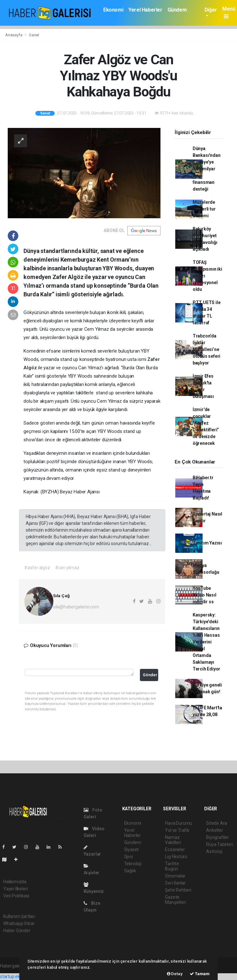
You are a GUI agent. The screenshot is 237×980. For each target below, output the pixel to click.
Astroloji (214, 851)
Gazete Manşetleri (175, 900)
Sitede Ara (217, 823)
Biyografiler (218, 837)
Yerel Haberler (145, 10)
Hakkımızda (15, 882)
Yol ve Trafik (177, 830)
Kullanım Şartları (19, 916)
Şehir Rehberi (178, 890)
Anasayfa (14, 35)
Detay (175, 974)
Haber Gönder (17, 931)
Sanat (34, 35)
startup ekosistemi (18, 976)
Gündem (177, 10)
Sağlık (130, 871)
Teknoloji (133, 864)
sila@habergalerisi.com (76, 607)
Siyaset (132, 850)
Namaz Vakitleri (173, 840)
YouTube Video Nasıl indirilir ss (205, 595)
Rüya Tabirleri (219, 844)
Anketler (214, 830)
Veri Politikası (16, 896)
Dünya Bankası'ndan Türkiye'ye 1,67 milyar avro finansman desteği (207, 169)
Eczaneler (175, 850)
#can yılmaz (67, 568)
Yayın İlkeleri (15, 889)
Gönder (150, 675)
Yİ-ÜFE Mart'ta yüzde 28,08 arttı (207, 715)
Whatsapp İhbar (19, 923)
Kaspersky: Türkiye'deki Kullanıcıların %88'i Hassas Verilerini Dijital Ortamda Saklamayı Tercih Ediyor (207, 642)
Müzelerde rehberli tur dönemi (204, 209)
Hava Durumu (178, 823)
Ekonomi (113, 10)
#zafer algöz (37, 568)
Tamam (200, 974)
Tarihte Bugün (172, 866)
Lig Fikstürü (176, 857)
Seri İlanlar (175, 883)
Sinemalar (175, 876)
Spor (129, 857)
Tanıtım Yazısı (207, 543)
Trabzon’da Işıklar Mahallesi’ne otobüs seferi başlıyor (207, 349)
